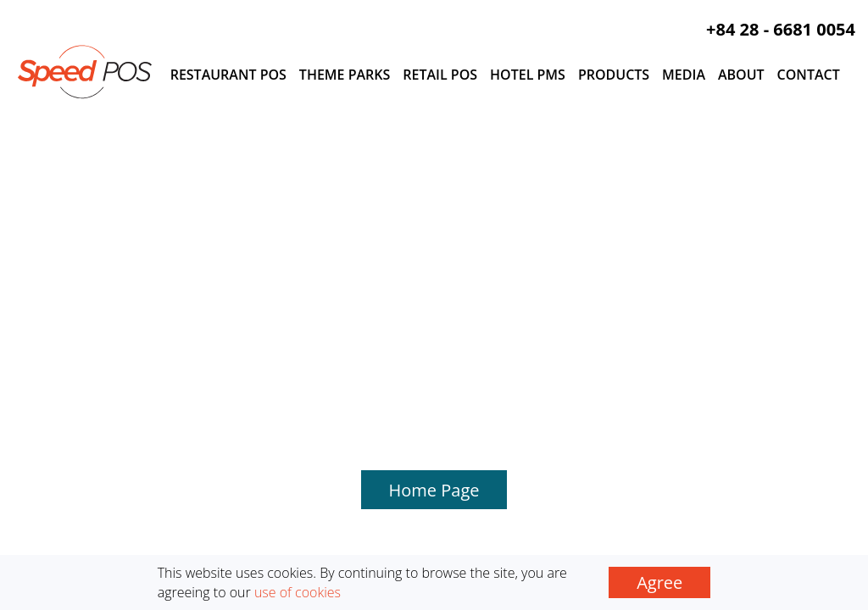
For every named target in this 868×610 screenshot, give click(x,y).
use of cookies (298, 592)
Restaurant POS (228, 75)
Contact (809, 75)
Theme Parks (345, 75)
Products (614, 75)
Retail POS (440, 75)
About (741, 75)
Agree (659, 582)
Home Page (434, 244)
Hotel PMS (528, 75)
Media (684, 75)
